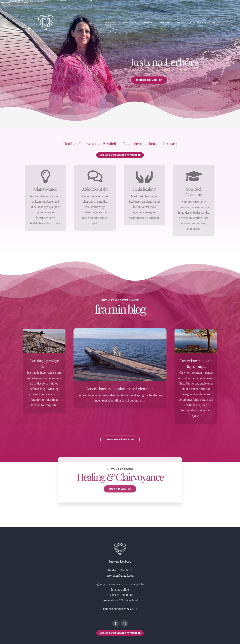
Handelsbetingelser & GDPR (120, 609)
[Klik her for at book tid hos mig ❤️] (149, 80)
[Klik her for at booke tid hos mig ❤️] (120, 155)
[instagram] (124, 623)
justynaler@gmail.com (120, 575)
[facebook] (116, 623)
